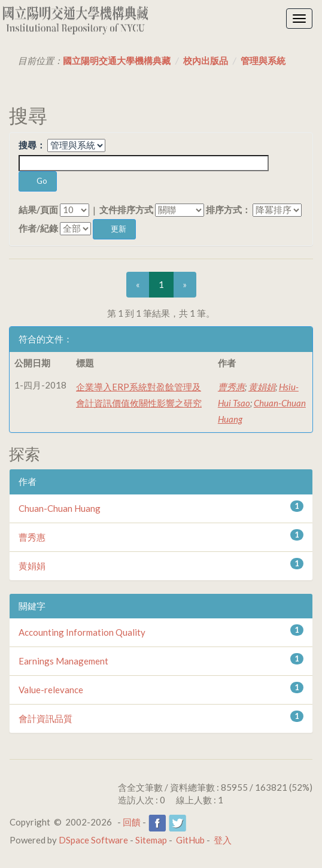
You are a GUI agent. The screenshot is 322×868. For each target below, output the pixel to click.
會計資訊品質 (45, 718)
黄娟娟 (262, 387)
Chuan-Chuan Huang (60, 508)
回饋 (132, 822)
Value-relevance (51, 690)
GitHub (190, 840)
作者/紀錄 (38, 228)
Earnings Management (63, 661)
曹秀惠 (231, 387)
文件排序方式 (126, 210)
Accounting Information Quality (82, 632)
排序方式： (228, 210)
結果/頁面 (38, 210)
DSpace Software (93, 840)
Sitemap (151, 840)
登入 (223, 840)
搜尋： (32, 145)
